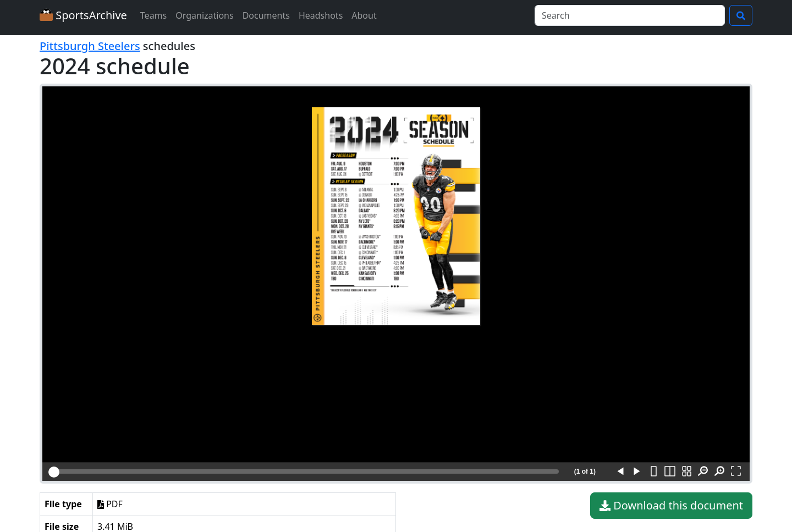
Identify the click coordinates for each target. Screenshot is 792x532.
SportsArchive (83, 15)
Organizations (204, 15)
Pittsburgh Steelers (90, 46)
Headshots (321, 15)
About (364, 15)
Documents (266, 15)
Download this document (671, 506)
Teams (153, 15)
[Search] (630, 15)
